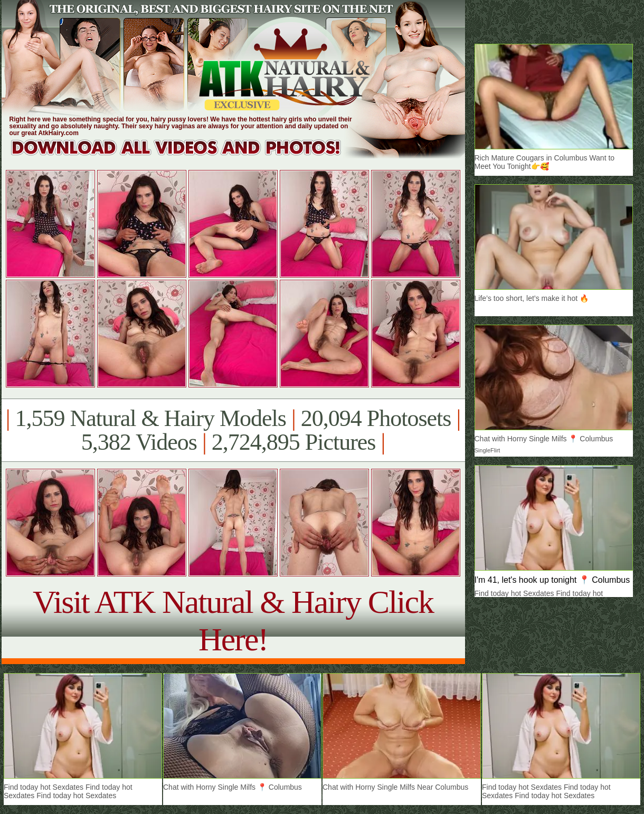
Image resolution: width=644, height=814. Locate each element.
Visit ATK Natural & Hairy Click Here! (233, 621)
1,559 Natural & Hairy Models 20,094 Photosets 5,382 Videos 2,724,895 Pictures (233, 430)
